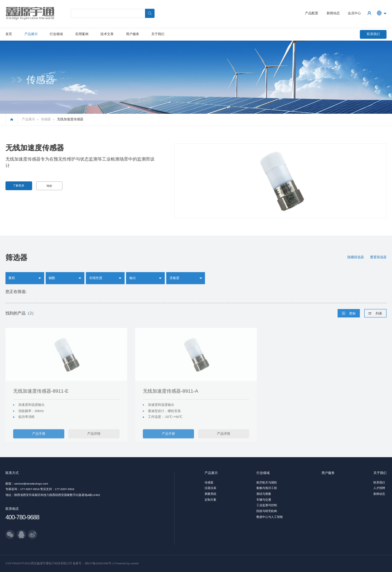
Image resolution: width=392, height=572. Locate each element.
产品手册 (39, 441)
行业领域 (56, 34)
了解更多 (19, 186)
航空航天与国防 (267, 483)
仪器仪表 (210, 488)
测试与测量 (264, 494)
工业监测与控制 (267, 505)
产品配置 (312, 13)
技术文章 (107, 34)
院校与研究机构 (267, 511)
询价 (49, 186)
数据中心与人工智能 (270, 517)
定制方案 (210, 500)
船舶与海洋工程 (267, 488)
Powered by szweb (127, 563)
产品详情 (94, 441)
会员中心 (354, 13)
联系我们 (373, 34)
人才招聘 (379, 488)
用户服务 (133, 34)
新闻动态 (333, 13)
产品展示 (31, 34)
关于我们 (158, 34)
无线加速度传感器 (70, 119)
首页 (9, 34)
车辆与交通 (264, 500)
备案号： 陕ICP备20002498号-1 (93, 563)
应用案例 (82, 34)
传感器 (46, 119)
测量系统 (210, 494)
